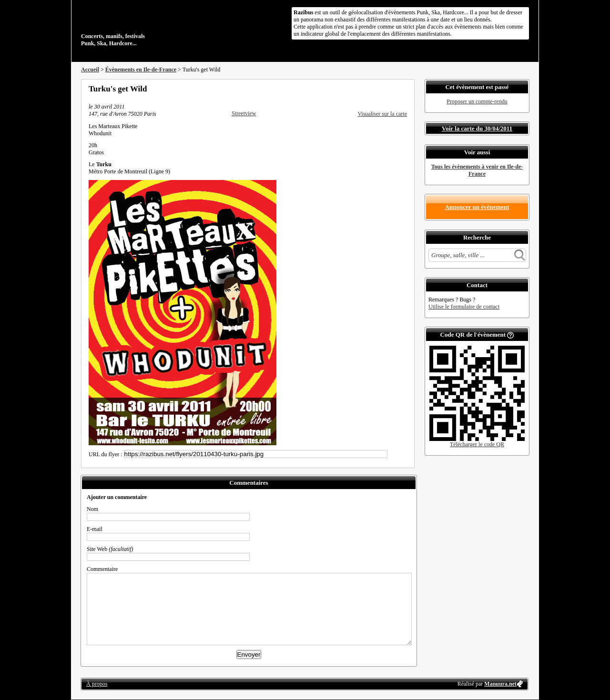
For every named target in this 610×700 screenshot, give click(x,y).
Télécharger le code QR (477, 444)
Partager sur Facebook (365, 89)
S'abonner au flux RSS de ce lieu (404, 89)
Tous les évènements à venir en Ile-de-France (477, 170)
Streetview (244, 113)
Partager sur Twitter (378, 89)
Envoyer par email (391, 89)
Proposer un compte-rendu (477, 101)
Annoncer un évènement (477, 207)
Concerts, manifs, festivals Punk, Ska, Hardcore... (143, 26)
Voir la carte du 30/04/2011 (477, 128)
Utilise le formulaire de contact (464, 307)
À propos (97, 684)
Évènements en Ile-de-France (141, 70)
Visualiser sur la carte (382, 114)
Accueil (90, 70)
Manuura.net (500, 684)
